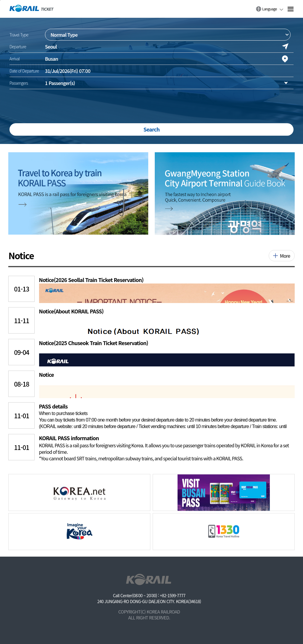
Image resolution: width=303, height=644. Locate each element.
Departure (18, 47)
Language (270, 9)
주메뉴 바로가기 (0, 0)
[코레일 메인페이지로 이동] (32, 8)
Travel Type (19, 35)
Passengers (19, 83)
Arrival (14, 59)
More (285, 256)
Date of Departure (24, 71)
